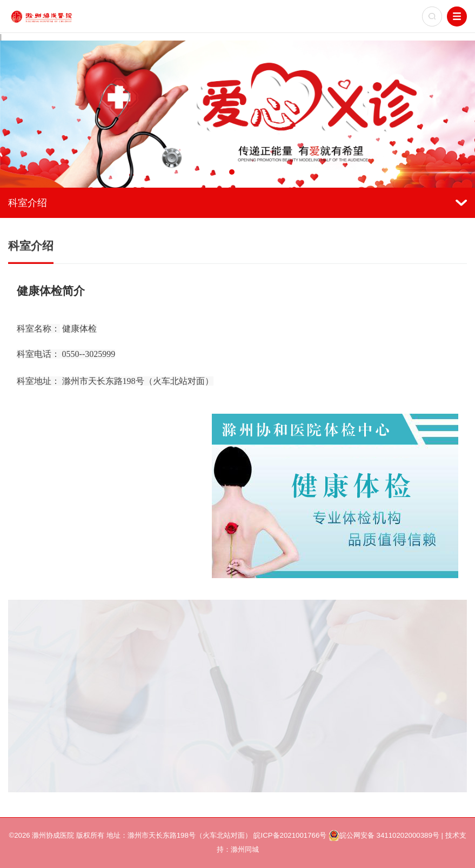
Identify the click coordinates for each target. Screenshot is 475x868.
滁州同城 (245, 849)
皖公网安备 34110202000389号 (384, 836)
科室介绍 (237, 203)
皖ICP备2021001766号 (290, 835)
